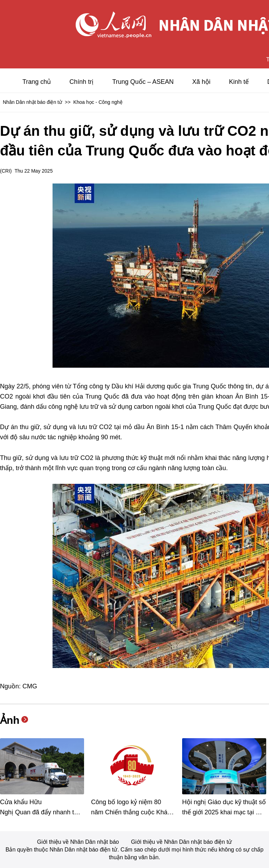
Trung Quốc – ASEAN (143, 82)
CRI (6, 171)
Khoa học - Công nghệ (98, 102)
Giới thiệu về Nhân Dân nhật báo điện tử (181, 842)
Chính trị (81, 82)
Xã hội (201, 82)
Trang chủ (37, 82)
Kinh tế (239, 82)
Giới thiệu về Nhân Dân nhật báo (79, 842)
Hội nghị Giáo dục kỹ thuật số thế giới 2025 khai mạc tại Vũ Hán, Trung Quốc (224, 812)
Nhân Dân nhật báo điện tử (32, 102)
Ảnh (10, 720)
